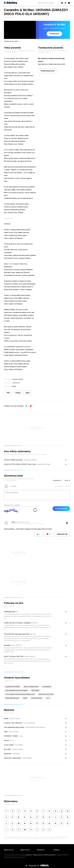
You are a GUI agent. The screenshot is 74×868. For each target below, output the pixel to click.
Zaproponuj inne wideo (12, 41)
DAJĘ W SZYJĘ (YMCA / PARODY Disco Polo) (20, 464)
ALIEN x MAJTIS (16, 645)
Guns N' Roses (14, 719)
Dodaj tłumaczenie (48, 71)
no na (12, 740)
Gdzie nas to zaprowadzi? (13, 758)
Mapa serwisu (25, 850)
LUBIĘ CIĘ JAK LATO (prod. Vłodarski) (17, 623)
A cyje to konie (9, 745)
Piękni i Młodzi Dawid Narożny (35, 727)
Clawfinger (16, 754)
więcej (48, 698)
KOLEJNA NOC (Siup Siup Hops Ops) (17, 634)
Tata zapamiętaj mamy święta (14, 727)
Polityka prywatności (38, 855)
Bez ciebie (8, 749)
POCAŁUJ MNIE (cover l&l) (13, 460)
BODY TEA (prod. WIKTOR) (14, 657)
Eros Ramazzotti (29, 723)
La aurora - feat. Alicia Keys (13, 723)
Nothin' (6, 719)
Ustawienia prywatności (50, 855)
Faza (21, 736)
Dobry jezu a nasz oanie (46, 694)
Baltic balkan (35, 690)
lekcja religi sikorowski (12, 698)
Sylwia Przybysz (17, 749)
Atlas (6, 732)
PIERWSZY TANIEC (11, 736)
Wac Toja (33, 634)
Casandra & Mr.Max (30, 460)
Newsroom (41, 850)
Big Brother (8, 754)
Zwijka (25, 698)
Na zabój (7, 645)
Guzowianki (18, 745)
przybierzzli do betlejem (13, 687)
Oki (17, 612)
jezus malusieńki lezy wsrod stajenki (17, 690)
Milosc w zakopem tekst (31, 687)
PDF (8, 393)
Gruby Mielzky (27, 758)
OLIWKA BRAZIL (29, 657)
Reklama (56, 850)
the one (7, 740)
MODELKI (34, 623)
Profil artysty (54, 34)
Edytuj (18, 393)
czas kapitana (47, 687)
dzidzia (14, 386)
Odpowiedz (62, 534)
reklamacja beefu (10, 612)
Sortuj (67, 480)
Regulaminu (29, 855)
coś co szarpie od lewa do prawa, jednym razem (20, 694)
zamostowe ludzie (36, 698)
